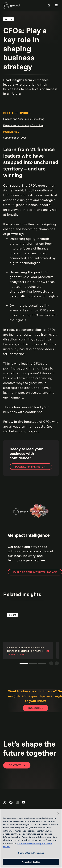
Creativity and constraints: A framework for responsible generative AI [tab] (42, 663)
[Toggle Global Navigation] (56, 6)
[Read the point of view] (28, 634)
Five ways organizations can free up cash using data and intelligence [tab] (33, 663)
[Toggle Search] (49, 6)
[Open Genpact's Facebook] (11, 803)
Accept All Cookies (31, 862)
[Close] (58, 813)
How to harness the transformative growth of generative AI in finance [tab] (24, 663)
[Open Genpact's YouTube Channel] (23, 803)
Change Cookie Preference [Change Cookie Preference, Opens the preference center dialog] (31, 853)
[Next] (57, 663)
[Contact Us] (17, 765)
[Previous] (51, 663)
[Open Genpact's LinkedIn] (17, 803)
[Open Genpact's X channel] (5, 803)
